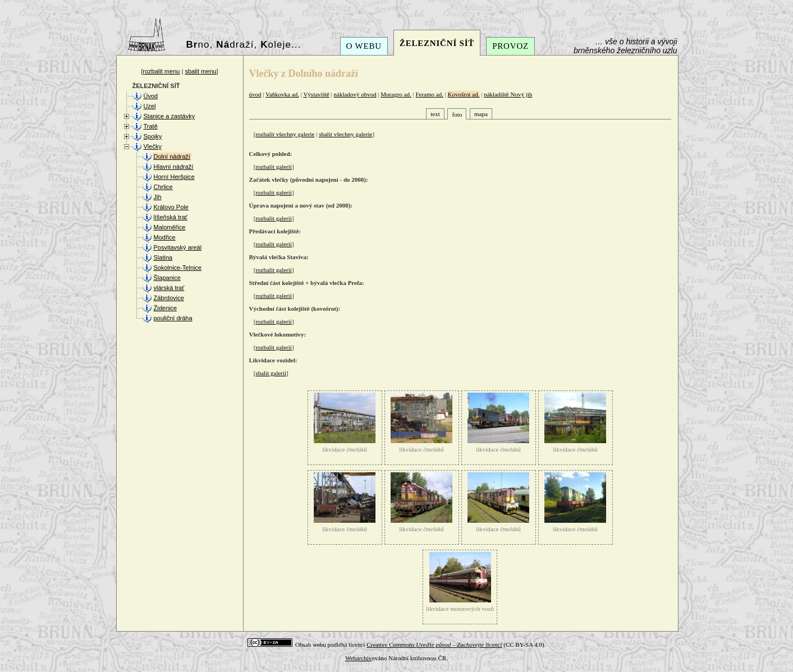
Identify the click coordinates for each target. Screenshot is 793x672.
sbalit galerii (271, 373)
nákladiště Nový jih (508, 94)
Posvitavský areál (178, 247)
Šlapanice (167, 278)
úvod (255, 94)
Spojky (153, 136)
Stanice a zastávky (169, 116)
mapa (481, 114)
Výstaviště (316, 94)
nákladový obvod (355, 94)
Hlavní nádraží (174, 167)
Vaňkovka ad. (282, 94)
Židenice (166, 308)
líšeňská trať (171, 217)
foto (457, 114)
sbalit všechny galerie (345, 134)
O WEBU (364, 46)
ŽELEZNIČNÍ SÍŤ (437, 43)
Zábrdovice (169, 298)
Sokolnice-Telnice (178, 268)
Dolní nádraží (172, 157)
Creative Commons (434, 645)
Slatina (163, 257)
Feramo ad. (429, 94)
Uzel (150, 106)
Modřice (165, 237)
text (435, 114)
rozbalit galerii (273, 167)
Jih (158, 197)
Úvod (151, 96)
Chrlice (163, 187)
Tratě (151, 126)
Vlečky (153, 146)
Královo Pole (171, 207)
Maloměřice (170, 227)
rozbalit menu (161, 71)
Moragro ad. (396, 94)
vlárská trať (169, 288)
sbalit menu (200, 71)
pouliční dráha (173, 318)
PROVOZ (510, 46)
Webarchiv (358, 658)
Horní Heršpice (174, 177)
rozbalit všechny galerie (285, 134)
